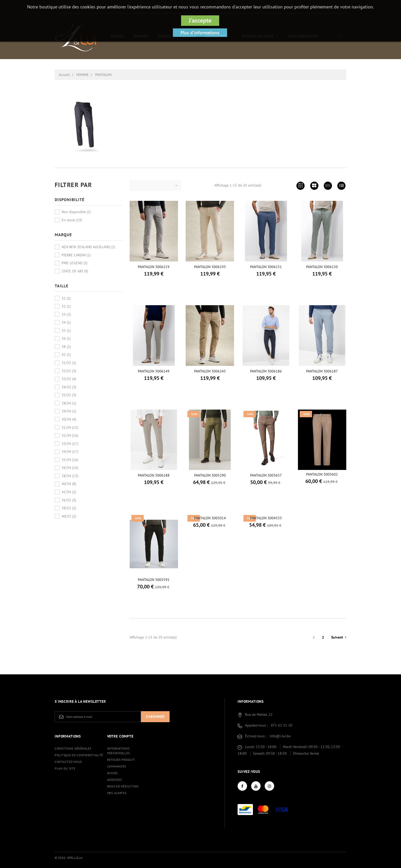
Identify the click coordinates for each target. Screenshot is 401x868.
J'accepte (200, 20)
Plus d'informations (200, 33)
